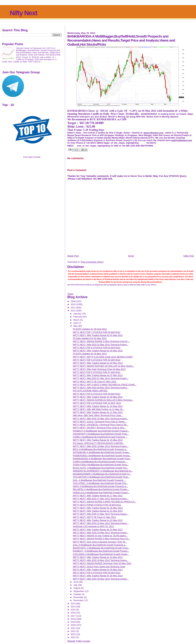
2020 (73, 625)
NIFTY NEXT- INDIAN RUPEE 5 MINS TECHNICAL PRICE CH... (104, 502)
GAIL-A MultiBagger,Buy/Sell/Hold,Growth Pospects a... (100, 545)
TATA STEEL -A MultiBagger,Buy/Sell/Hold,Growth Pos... (100, 483)
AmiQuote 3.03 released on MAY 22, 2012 (93, 526)
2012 (73, 311)
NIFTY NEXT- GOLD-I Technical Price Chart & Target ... (100, 422)
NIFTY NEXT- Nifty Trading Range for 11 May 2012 (98, 412)
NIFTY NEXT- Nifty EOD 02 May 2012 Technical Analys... (101, 345)
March (77, 320)
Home (131, 256)
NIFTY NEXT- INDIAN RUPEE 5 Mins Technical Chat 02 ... (101, 341)
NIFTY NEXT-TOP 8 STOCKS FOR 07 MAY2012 (97, 372)
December (79, 600)
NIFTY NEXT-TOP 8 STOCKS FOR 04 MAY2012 (97, 360)
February (78, 317)
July (76, 585)
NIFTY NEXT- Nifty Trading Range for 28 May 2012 (98, 576)
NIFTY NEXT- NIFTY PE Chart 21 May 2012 (94, 517)
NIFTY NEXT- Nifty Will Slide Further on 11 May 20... (99, 409)
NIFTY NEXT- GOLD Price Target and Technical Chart (99, 567)
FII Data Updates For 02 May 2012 (90, 338)
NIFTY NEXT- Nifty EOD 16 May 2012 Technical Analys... (101, 446)
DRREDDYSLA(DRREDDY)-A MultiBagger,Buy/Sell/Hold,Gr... (103, 471)
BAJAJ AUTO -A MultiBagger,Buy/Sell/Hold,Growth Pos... (101, 468)
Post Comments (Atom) (92, 262)
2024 (73, 637)
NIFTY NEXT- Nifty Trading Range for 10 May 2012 (98, 406)
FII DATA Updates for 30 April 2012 (90, 329)
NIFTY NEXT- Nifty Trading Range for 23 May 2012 (98, 530)
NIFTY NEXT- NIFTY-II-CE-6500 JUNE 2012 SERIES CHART (103, 357)
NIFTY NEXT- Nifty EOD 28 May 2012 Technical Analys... (101, 579)
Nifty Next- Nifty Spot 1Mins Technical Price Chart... (98, 415)
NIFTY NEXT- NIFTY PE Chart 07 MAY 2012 (95, 382)
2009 (73, 301)
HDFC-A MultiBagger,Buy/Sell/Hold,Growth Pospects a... (100, 486)
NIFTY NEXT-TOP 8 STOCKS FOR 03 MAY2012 (97, 348)
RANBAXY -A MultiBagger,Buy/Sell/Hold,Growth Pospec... (101, 551)
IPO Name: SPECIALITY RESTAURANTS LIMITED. (98, 443)
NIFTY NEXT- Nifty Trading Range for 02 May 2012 (98, 335)
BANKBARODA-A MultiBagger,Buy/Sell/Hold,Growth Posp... (102, 459)
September (79, 591)
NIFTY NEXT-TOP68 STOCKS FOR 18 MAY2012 (97, 505)
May (76, 326)
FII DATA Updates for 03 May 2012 (90, 354)
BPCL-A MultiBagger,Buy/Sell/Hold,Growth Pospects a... (100, 449)
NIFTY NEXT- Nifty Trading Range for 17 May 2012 (98, 496)
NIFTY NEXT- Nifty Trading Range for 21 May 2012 (98, 511)
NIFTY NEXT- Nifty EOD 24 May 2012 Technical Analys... (101, 560)
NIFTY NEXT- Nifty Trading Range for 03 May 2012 (98, 351)
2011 (73, 308)
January (78, 314)
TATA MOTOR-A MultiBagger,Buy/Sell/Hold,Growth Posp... (101, 477)
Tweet (70, 294)
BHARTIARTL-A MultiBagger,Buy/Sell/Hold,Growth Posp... (101, 548)
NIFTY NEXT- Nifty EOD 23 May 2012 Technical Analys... (101, 533)
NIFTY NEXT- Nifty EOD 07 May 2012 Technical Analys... (101, 378)
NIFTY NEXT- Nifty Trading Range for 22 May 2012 (98, 520)
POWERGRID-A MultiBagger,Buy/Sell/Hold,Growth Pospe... (102, 456)
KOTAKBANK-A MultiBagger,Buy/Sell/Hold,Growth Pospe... (102, 452)
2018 (73, 619)
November (79, 597)
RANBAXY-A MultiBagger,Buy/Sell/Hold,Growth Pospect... (101, 431)
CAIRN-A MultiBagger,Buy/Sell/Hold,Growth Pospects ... (100, 437)
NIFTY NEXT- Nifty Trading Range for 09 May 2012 (98, 397)
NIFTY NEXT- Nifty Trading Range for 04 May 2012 (98, 363)
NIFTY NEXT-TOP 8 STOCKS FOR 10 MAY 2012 (97, 403)
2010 (73, 304)
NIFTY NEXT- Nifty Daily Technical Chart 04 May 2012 (99, 369)
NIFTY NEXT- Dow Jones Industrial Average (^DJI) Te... (100, 542)
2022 (73, 631)
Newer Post (73, 256)
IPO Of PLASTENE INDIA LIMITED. (90, 391)
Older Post (189, 256)
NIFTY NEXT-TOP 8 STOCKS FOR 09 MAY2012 (97, 394)
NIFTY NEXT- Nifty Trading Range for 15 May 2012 (98, 440)
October (78, 594)
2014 (73, 607)
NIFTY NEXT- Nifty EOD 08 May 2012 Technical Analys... (101, 388)
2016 (73, 613)
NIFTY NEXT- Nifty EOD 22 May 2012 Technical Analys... (101, 523)
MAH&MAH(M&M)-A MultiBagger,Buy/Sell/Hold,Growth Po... (102, 474)
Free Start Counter (32, 157)
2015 (73, 610)
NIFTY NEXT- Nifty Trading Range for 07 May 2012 (98, 375)
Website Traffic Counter (79, 641)
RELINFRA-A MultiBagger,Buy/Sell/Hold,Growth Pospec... (101, 489)
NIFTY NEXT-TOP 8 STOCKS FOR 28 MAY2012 (97, 573)
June (76, 582)
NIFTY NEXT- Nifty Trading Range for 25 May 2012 (98, 570)
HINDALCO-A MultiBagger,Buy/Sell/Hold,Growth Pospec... (101, 493)
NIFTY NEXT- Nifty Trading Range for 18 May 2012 (98, 508)
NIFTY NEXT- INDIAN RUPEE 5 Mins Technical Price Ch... (101, 539)
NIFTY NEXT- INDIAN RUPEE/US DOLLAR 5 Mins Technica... (103, 400)
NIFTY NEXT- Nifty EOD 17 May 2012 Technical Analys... (101, 499)
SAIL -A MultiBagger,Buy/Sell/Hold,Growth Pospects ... (99, 480)
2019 (73, 622)
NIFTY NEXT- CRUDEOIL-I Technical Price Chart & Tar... (101, 425)
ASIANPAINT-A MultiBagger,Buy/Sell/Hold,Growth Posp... (101, 434)
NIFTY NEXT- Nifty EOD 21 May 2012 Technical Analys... (101, 514)
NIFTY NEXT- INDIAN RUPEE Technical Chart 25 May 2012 (102, 563)
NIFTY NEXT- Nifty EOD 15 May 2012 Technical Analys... (101, 419)
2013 (73, 604)
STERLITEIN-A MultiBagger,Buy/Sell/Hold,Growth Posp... (101, 465)
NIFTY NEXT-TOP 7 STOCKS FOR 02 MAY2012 (97, 332)
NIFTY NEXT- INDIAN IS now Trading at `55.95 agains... (100, 536)
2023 (73, 634)
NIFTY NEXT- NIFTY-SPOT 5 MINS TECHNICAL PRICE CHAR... (105, 385)
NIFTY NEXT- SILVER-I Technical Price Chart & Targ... (99, 428)
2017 (73, 616)
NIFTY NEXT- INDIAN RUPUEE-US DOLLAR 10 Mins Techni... (104, 366)
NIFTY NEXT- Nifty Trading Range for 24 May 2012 (98, 557)
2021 (73, 628)
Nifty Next (23, 13)
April (76, 323)
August (77, 588)
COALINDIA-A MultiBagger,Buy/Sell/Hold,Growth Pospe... (101, 554)
